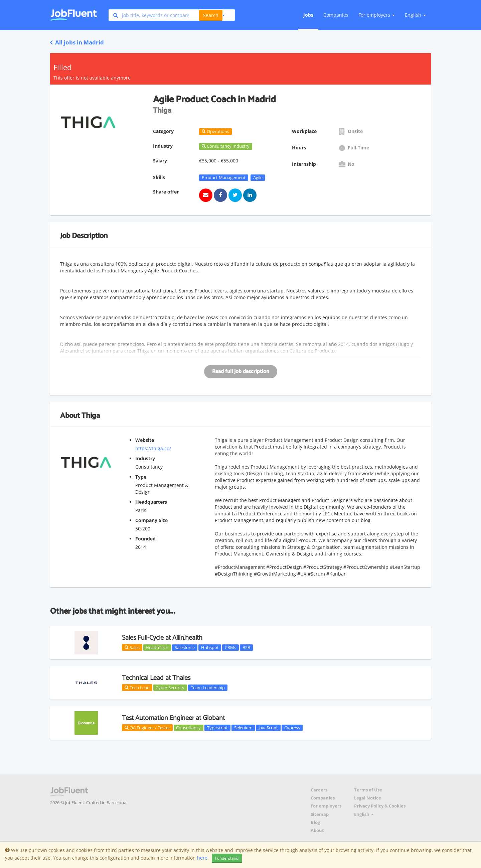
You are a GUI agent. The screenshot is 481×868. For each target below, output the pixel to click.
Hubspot (210, 647)
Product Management (224, 177)
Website (145, 440)
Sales (132, 647)
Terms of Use (368, 790)
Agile (258, 177)
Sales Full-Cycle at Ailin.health (162, 638)
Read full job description (241, 371)
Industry (145, 458)
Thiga (91, 416)
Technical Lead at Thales (156, 678)
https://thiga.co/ (153, 448)
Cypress (292, 728)
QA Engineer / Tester (147, 728)
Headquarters (151, 502)
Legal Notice (368, 798)
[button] (212, 15)
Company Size (151, 520)
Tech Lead (137, 688)
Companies (336, 15)
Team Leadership (208, 688)
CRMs (230, 647)
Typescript (217, 728)
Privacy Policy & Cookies (380, 806)
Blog (315, 822)
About (317, 830)
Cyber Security (170, 688)
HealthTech (157, 647)
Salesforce (185, 647)
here (202, 858)
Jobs (308, 15)
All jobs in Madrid (77, 42)
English (415, 15)
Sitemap (320, 814)
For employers (326, 806)
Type (141, 477)
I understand (227, 858)
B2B (246, 647)
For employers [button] (377, 15)
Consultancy (188, 728)
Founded (145, 539)
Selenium (243, 728)
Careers (319, 790)
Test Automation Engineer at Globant (173, 718)
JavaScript (268, 728)
